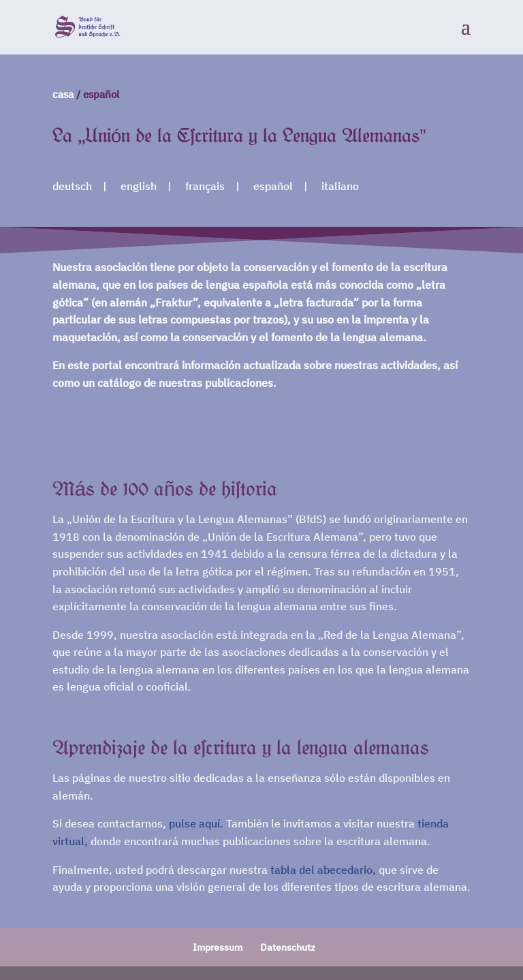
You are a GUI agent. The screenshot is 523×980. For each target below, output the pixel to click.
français (205, 186)
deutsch (72, 186)
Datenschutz (288, 947)
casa (63, 94)
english (139, 186)
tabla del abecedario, (323, 870)
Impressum (218, 947)
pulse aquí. (196, 823)
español (273, 186)
